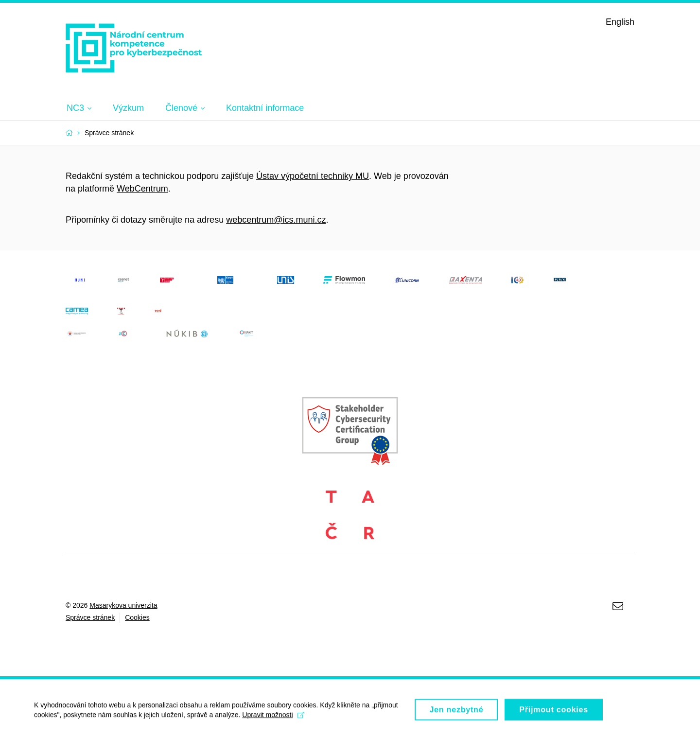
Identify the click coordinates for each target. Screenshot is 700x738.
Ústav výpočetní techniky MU (313, 176)
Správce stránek (90, 617)
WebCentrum (142, 189)
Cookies (137, 617)
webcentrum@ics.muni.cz (276, 220)
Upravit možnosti (273, 718)
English (620, 22)
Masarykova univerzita (123, 605)
